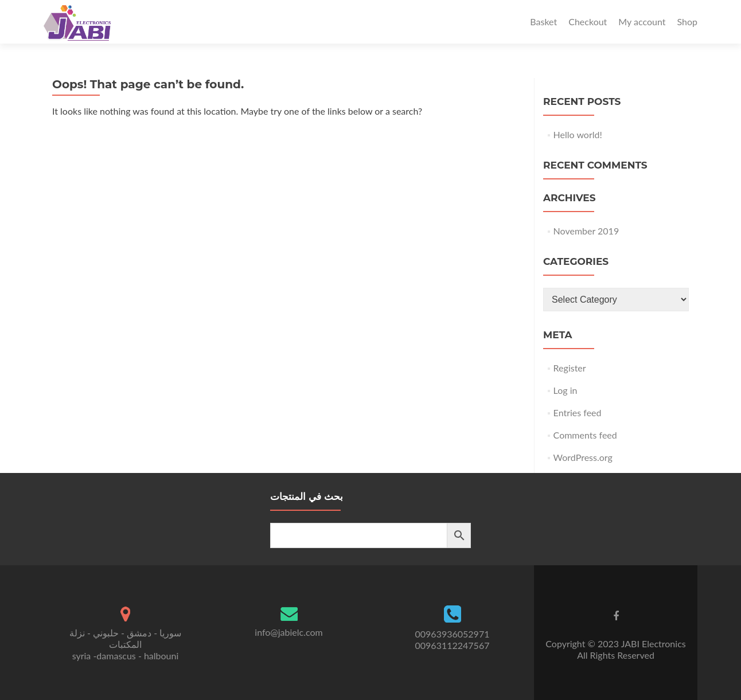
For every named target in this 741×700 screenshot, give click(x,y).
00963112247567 (453, 645)
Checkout (588, 21)
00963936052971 (453, 634)
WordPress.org (583, 457)
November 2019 (586, 231)
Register (570, 368)
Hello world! (578, 134)
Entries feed (578, 412)
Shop (687, 21)
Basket (543, 21)
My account (642, 21)
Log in (565, 390)
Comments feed (585, 435)
